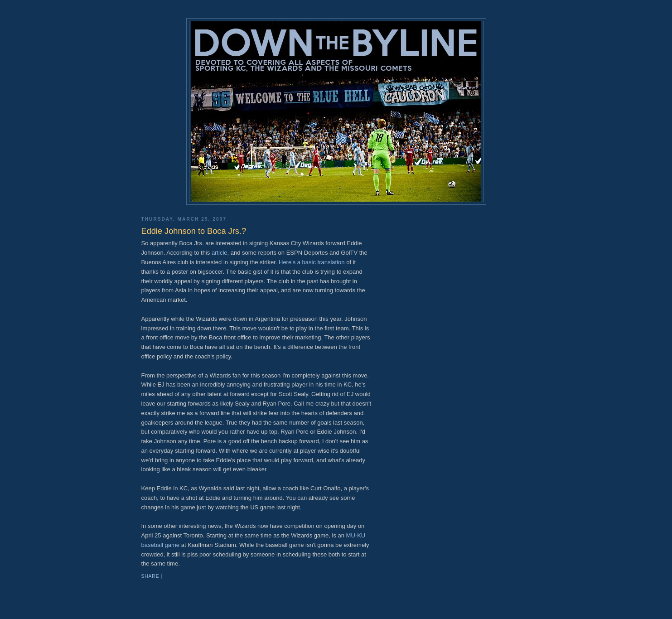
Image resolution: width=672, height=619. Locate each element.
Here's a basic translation (312, 262)
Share (150, 576)
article (220, 253)
